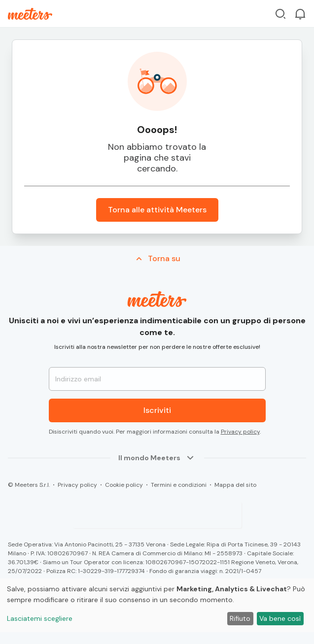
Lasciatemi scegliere (40, 618)
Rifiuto (240, 618)
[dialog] (157, 605)
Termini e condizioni (179, 485)
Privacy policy (240, 432)
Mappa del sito (235, 485)
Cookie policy (124, 485)
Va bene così (280, 618)
